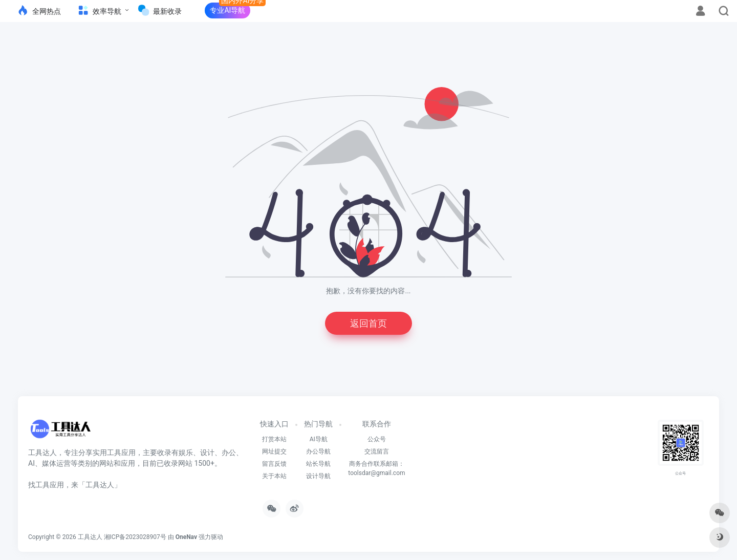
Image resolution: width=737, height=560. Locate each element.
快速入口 (274, 424)
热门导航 (318, 424)
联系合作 (377, 424)
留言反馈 (274, 464)
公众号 (377, 439)
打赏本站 (274, 439)
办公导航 (318, 451)
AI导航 (319, 439)
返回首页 (368, 323)
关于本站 (274, 476)
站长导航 (318, 464)
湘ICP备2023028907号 (135, 537)
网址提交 (274, 451)
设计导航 (318, 476)
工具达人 (90, 537)
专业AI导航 (227, 10)
